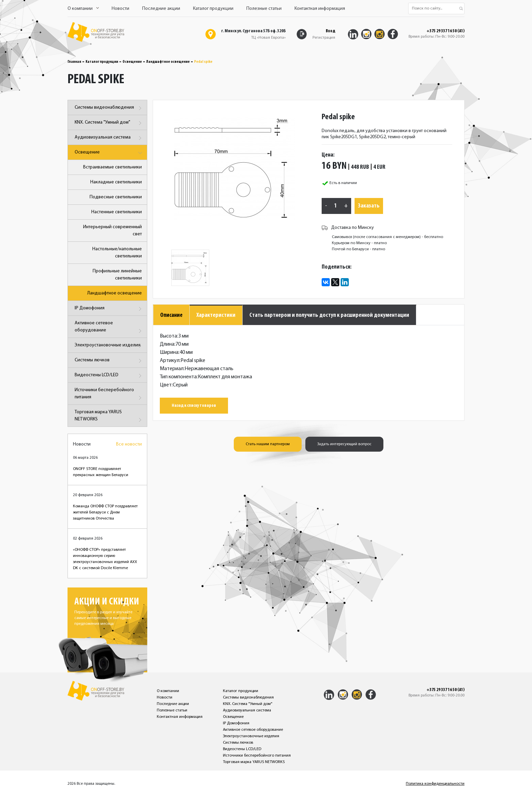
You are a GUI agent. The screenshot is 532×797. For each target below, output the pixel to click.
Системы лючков (109, 361)
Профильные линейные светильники (117, 275)
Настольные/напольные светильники (117, 253)
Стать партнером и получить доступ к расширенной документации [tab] (329, 315)
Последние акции (161, 9)
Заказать (369, 206)
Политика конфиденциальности (435, 784)
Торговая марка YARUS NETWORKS (109, 417)
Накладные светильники (116, 182)
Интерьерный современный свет (112, 231)
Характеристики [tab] (216, 315)
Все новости (129, 444)
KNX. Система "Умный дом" (109, 123)
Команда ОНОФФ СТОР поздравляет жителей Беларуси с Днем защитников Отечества (105, 512)
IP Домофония (109, 309)
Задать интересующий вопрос (344, 444)
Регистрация (324, 38)
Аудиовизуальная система (109, 138)
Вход (330, 31)
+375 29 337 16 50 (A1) (445, 31)
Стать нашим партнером (268, 444)
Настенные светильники (117, 212)
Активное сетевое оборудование (109, 328)
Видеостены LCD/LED (109, 376)
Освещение (132, 62)
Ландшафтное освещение (168, 62)
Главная (74, 62)
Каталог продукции (213, 9)
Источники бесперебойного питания (109, 395)
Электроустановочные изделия (109, 346)
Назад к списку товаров (194, 406)
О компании (83, 9)
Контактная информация (320, 9)
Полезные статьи (264, 9)
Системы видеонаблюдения (109, 108)
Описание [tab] (171, 315)
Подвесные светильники (116, 197)
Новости (120, 9)
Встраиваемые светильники (112, 167)
